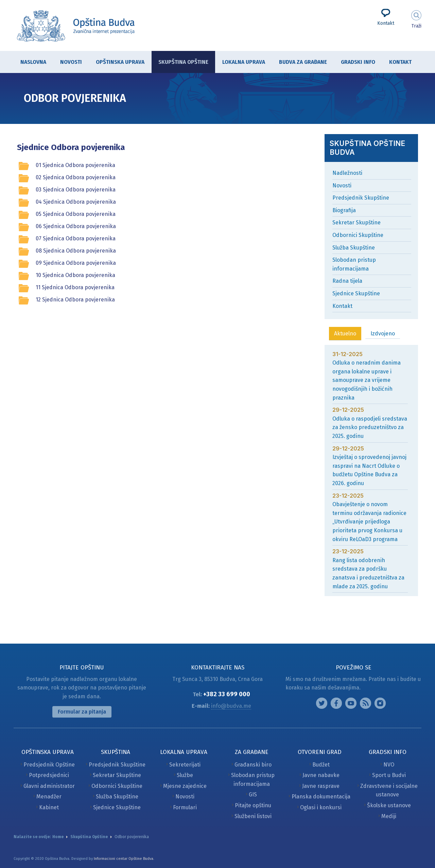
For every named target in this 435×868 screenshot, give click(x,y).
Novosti (71, 62)
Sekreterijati (185, 765)
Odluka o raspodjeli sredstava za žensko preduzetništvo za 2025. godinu (370, 427)
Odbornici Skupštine (358, 235)
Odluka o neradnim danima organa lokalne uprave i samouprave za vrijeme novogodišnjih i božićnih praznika (367, 380)
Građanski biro (253, 765)
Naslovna (33, 62)
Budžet (321, 765)
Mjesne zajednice (185, 786)
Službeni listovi (253, 816)
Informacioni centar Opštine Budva (124, 859)
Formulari (185, 807)
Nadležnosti (347, 173)
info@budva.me (231, 706)
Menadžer (49, 797)
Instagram (322, 703)
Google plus (351, 703)
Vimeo (380, 703)
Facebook (336, 703)
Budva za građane (300, 63)
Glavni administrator (49, 786)
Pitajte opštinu (253, 805)
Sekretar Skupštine (356, 223)
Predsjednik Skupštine (361, 198)
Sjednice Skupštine (356, 293)
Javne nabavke (321, 775)
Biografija (344, 210)
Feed (366, 703)
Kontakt (386, 23)
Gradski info (355, 63)
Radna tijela (347, 281)
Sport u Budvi (389, 775)
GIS (253, 795)
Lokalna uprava (240, 63)
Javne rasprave (321, 786)
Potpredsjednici (49, 775)
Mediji (389, 816)
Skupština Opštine (180, 62)
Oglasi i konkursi (321, 807)
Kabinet (49, 807)
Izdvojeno (383, 334)
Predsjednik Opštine (49, 765)
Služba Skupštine (354, 248)
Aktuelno (345, 334)
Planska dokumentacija (321, 797)
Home (58, 837)
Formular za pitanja (82, 712)
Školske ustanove (389, 805)
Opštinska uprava (117, 63)
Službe (185, 775)
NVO (389, 765)
